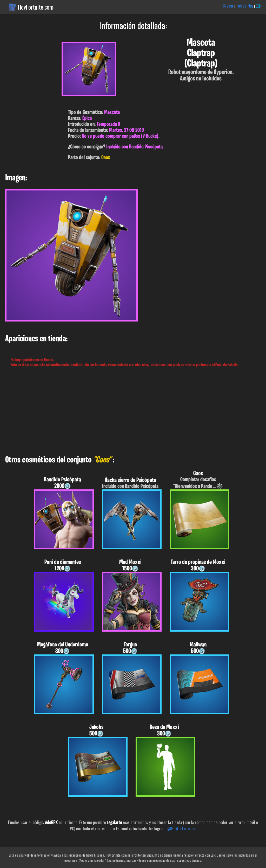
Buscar (228, 6)
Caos (106, 158)
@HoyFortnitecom (182, 829)
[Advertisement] (133, 412)
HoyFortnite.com (36, 7)
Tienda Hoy (245, 6)
